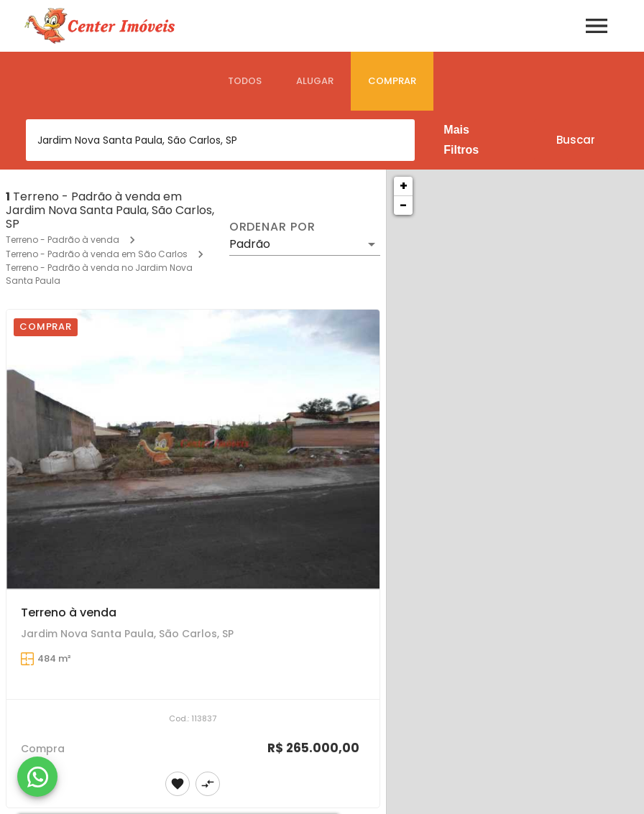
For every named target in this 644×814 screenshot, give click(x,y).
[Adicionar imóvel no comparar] (208, 784)
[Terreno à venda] (193, 449)
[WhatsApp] (37, 777)
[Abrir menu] (597, 26)
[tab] (245, 81)
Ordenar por (272, 227)
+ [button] (404, 186)
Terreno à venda (69, 612)
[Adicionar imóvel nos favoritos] (178, 784)
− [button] (403, 205)
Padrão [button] (250, 244)
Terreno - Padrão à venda (63, 240)
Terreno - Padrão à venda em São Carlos (97, 254)
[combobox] (220, 140)
